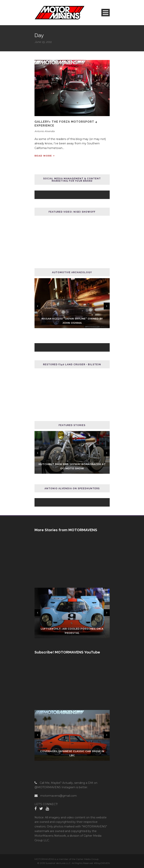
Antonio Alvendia (45, 131)
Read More (45, 156)
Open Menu (106, 13)
